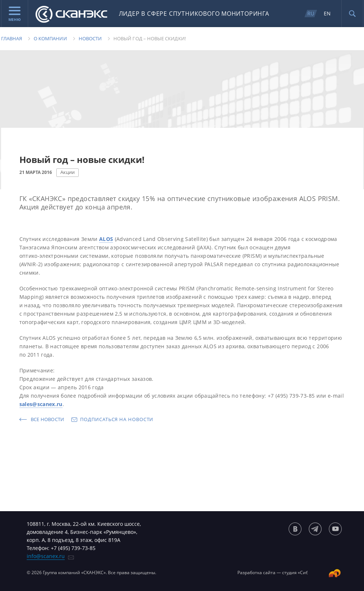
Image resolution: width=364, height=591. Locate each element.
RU (311, 13)
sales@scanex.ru (41, 404)
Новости (90, 38)
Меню (15, 14)
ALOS (106, 239)
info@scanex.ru (46, 556)
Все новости (48, 419)
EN (327, 13)
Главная (12, 38)
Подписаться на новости (117, 419)
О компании (50, 38)
